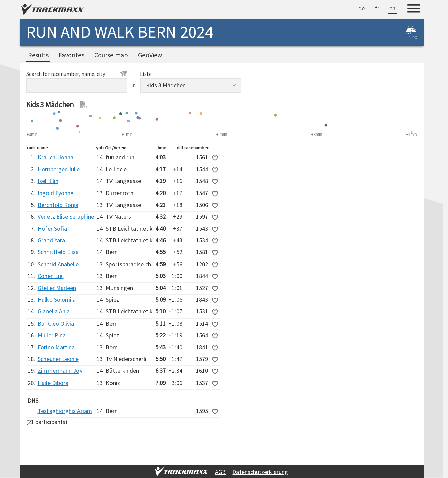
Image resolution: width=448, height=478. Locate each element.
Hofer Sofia (52, 228)
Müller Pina (52, 335)
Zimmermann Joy (60, 371)
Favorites (71, 55)
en (392, 8)
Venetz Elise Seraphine (66, 217)
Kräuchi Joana (56, 157)
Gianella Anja (54, 311)
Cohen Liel (51, 276)
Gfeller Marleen (57, 288)
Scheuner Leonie (58, 359)
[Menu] (414, 9)
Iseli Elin (48, 181)
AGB (220, 472)
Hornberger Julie (59, 169)
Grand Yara (51, 240)
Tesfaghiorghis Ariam (65, 411)
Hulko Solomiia (57, 300)
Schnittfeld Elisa (58, 252)
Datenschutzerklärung (260, 472)
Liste (146, 74)
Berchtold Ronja (58, 205)
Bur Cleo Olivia (56, 323)
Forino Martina (56, 347)
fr (377, 8)
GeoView (150, 55)
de (362, 8)
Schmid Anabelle (58, 264)
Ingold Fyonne (56, 193)
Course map (111, 55)
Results (38, 55)
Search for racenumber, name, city (77, 74)
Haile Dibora (53, 383)
